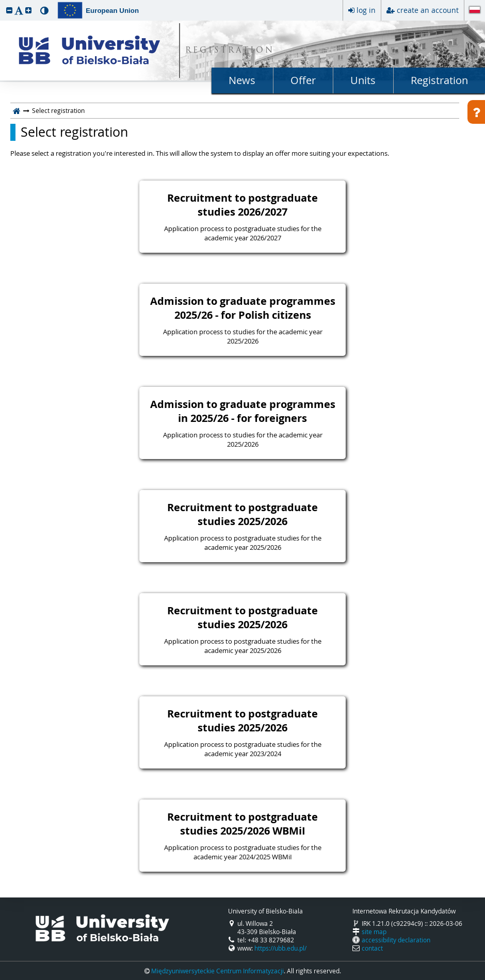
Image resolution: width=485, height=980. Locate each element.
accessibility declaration (396, 940)
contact (372, 948)
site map (374, 932)
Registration (439, 80)
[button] (9, 10)
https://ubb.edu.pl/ (280, 948)
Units (363, 80)
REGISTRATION (230, 51)
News (242, 80)
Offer (303, 80)
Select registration (74, 132)
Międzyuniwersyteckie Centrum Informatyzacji (217, 971)
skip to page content (3, 3)
